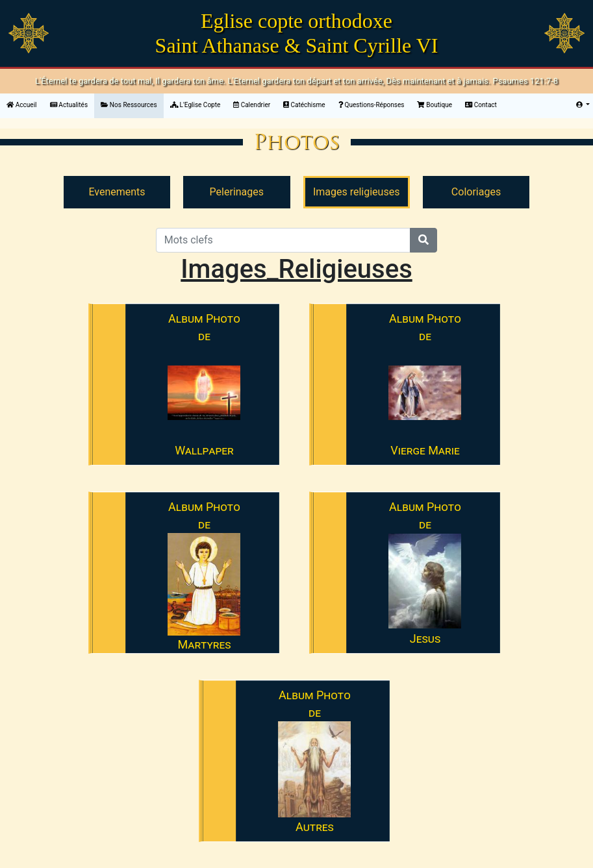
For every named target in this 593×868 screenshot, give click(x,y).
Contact (481, 105)
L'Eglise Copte (196, 105)
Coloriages (476, 192)
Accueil (25, 104)
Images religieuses (357, 192)
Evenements (117, 192)
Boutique (435, 105)
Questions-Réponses (372, 105)
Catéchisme (304, 105)
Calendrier (252, 105)
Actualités (69, 105)
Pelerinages (237, 192)
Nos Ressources (129, 105)
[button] (583, 105)
